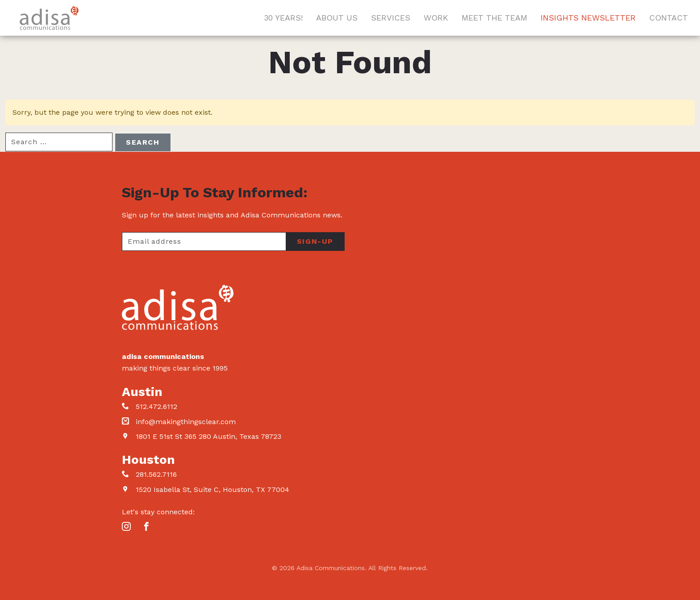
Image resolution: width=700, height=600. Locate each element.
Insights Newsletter (588, 18)
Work (436, 18)
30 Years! (283, 18)
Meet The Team (494, 18)
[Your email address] (204, 242)
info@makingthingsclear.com (186, 422)
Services (391, 18)
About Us (337, 18)
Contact (669, 18)
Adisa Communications (49, 18)
